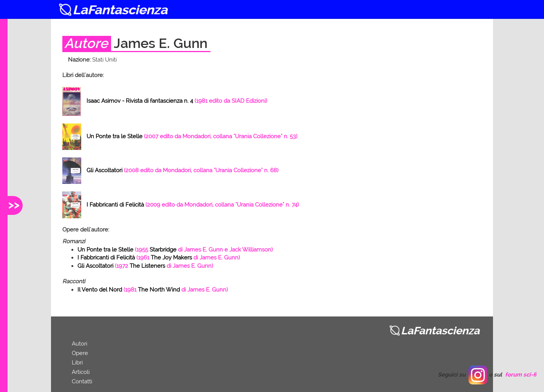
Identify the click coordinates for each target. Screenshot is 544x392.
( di (175, 250)
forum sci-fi (521, 375)
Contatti (82, 381)
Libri (77, 363)
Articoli (81, 372)
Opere (80, 353)
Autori (80, 344)
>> (14, 204)
